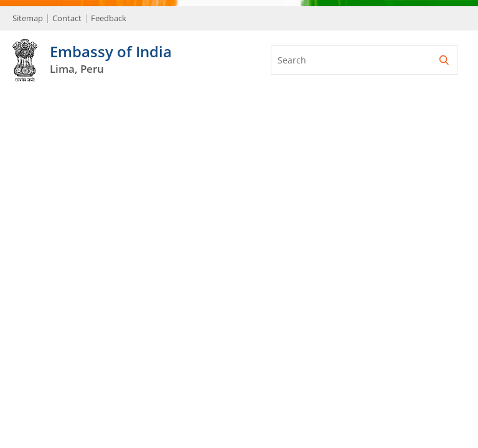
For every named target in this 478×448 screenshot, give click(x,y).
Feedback (109, 18)
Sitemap (28, 18)
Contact (67, 18)
